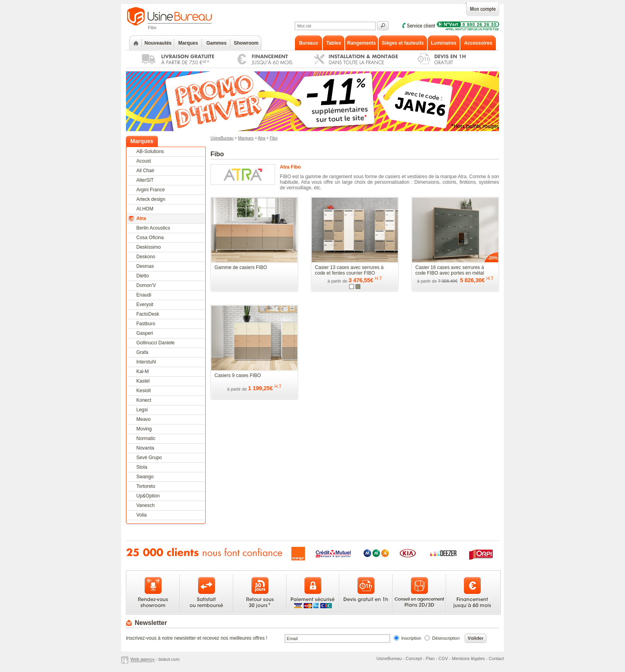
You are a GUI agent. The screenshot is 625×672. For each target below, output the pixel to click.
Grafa (142, 352)
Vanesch (145, 505)
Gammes (217, 43)
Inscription (411, 638)
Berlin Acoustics (153, 228)
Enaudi (144, 295)
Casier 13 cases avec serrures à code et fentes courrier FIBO (349, 270)
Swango (145, 477)
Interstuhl (146, 362)
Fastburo (146, 324)
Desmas (145, 266)
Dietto (142, 276)
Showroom (246, 43)
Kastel (143, 381)
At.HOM (145, 209)
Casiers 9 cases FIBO (238, 375)
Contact (496, 658)
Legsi (142, 410)
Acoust (144, 161)
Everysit (145, 305)
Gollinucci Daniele (155, 343)
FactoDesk (148, 314)
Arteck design (151, 199)
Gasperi (145, 333)
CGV (443, 658)
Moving (144, 429)
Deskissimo (148, 247)
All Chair (145, 171)
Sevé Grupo (149, 458)
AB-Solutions (150, 151)
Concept (414, 658)
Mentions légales (469, 658)
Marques (188, 43)
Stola (142, 467)
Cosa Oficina (150, 238)
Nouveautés (158, 43)
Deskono (146, 257)
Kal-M (142, 371)
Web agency (142, 660)
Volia (142, 515)
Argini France (150, 190)
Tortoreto (146, 486)
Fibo (274, 138)
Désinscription (446, 638)
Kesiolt (143, 391)
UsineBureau (222, 138)
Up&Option (148, 496)
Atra (141, 218)
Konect (144, 400)
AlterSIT (145, 180)
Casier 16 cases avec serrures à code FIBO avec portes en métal (450, 270)
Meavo (143, 419)
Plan (430, 658)
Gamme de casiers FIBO (241, 267)
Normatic (146, 438)
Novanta (145, 448)
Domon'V (146, 285)
